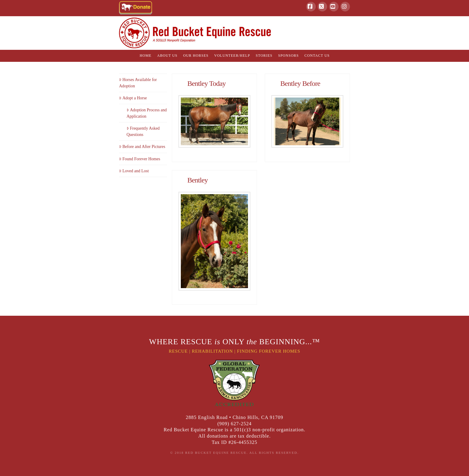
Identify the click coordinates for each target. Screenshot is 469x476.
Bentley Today (207, 83)
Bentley (198, 180)
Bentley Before (300, 83)
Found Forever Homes (140, 159)
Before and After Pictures (142, 147)
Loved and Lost (134, 171)
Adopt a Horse (133, 98)
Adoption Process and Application (147, 113)
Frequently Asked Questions (143, 131)
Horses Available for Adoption (138, 83)
